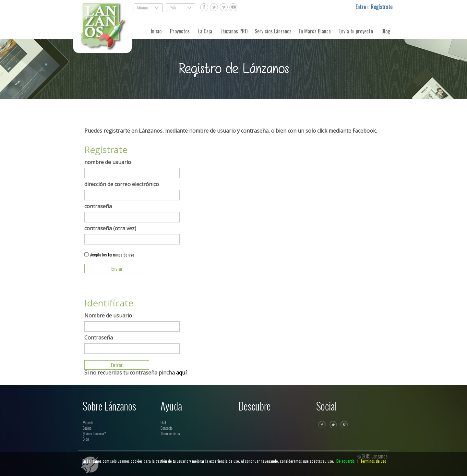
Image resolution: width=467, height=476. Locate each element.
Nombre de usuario (108, 315)
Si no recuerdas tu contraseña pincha (135, 373)
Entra (361, 7)
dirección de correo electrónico (122, 184)
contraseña (98, 206)
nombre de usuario (108, 162)
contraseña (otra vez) (110, 228)
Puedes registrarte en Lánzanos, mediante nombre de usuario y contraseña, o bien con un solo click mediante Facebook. (231, 131)
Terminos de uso (373, 461)
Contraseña (99, 338)
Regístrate (382, 7)
